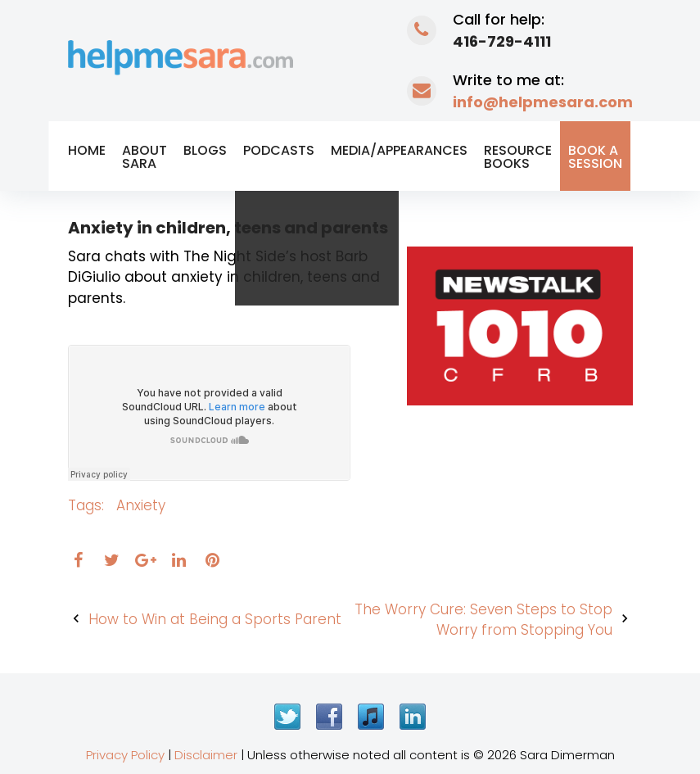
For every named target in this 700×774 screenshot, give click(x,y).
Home (87, 150)
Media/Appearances (399, 150)
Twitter (287, 717)
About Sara (145, 157)
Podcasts (279, 150)
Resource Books (518, 157)
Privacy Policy (125, 755)
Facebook (329, 717)
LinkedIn (413, 717)
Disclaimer (206, 755)
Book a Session (595, 157)
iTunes (371, 717)
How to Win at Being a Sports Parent (215, 619)
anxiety (141, 505)
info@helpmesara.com (543, 102)
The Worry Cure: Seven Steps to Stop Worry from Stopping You (483, 620)
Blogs (205, 150)
